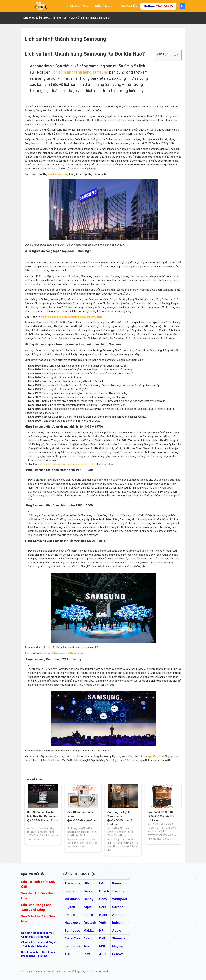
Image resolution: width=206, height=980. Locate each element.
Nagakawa (72, 923)
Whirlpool (119, 899)
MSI (102, 946)
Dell (102, 938)
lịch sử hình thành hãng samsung (80, 72)
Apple (117, 930)
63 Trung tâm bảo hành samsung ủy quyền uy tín (67, 464)
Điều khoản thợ (30, 952)
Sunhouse (72, 930)
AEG (103, 954)
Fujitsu (70, 907)
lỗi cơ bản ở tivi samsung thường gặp (62, 653)
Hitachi (89, 883)
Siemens (119, 938)
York (103, 923)
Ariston (118, 915)
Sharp (69, 891)
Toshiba (118, 891)
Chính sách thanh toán (35, 937)
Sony (103, 899)
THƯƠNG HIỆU (128, 6)
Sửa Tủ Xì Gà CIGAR (160, 812)
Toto (87, 946)
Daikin (88, 891)
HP (101, 930)
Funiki (88, 915)
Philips (70, 915)
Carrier (117, 907)
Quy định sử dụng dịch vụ (37, 933)
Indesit (117, 923)
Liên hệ (43, 956)
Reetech (90, 923)
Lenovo (118, 954)
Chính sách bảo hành (35, 946)
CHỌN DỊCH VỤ (76, 6)
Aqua (88, 907)
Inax (87, 954)
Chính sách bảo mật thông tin (39, 942)
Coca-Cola (73, 938)
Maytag (118, 946)
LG (101, 883)
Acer (87, 938)
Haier (103, 915)
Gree (103, 907)
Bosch (104, 891)
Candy (89, 899)
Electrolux (72, 883)
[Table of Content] (176, 55)
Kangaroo (72, 946)
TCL (68, 954)
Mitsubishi (73, 899)
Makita (89, 930)
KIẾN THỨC (102, 6)
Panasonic (120, 883)
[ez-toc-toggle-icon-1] (174, 55)
